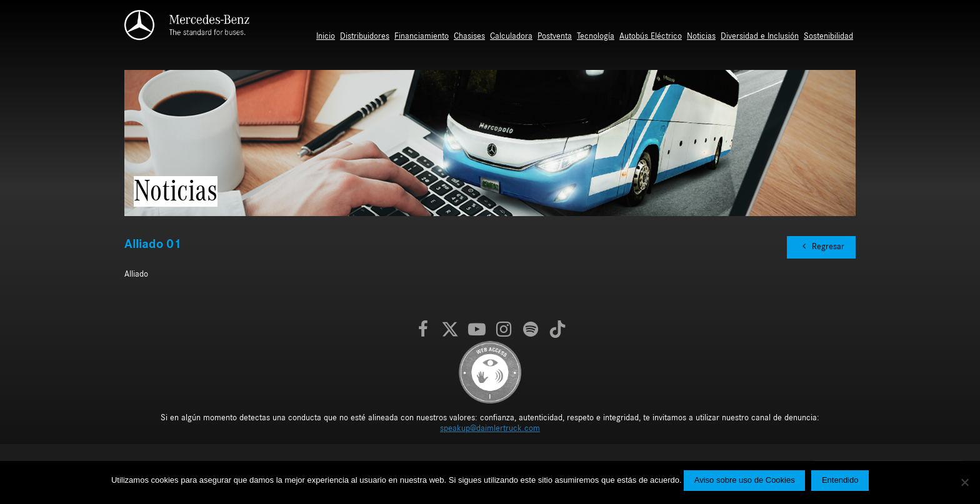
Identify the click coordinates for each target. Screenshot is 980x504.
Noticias (701, 36)
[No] (964, 482)
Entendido (840, 480)
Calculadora (511, 36)
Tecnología (596, 36)
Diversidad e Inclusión (760, 36)
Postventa (555, 36)
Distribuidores (365, 36)
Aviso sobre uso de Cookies (745, 480)
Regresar (821, 246)
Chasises (469, 36)
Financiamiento (422, 36)
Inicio (326, 36)
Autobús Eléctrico (651, 36)
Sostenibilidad (828, 36)
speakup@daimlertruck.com (490, 428)
